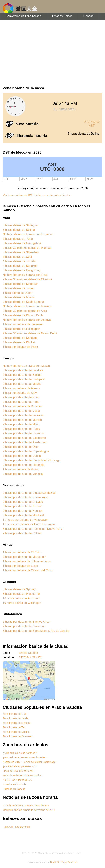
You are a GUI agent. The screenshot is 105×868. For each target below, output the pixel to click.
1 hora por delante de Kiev (20, 393)
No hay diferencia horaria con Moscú (26, 366)
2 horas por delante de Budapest (24, 379)
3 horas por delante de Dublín (22, 456)
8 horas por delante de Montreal (23, 515)
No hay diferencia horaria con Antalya (27, 320)
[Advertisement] (52, 52)
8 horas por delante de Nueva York (25, 497)
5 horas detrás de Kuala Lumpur (23, 302)
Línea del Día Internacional (18, 771)
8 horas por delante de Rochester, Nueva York (32, 529)
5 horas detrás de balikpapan (21, 329)
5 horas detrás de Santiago (20, 338)
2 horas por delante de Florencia (23, 465)
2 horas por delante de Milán (21, 424)
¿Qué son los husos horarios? (20, 753)
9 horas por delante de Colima (22, 533)
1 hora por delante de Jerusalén (23, 324)
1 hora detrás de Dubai (17, 293)
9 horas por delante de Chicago (23, 502)
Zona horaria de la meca (16, 723)
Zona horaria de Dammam (17, 736)
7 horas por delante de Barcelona (24, 626)
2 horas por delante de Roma (21, 397)
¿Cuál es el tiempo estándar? (19, 766)
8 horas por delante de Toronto (22, 506)
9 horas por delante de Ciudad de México (29, 493)
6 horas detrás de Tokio (18, 239)
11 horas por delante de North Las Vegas (29, 524)
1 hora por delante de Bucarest (23, 406)
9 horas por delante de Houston (23, 511)
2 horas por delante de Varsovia (23, 415)
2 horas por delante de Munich (22, 420)
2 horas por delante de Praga (21, 429)
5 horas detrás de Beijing (19, 230)
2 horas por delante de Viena (21, 411)
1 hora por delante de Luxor (21, 566)
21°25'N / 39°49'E (30, 657)
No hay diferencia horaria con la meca (27, 306)
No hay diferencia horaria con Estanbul (28, 234)
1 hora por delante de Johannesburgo (27, 561)
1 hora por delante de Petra (20, 347)
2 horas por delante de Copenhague (26, 451)
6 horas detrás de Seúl (17, 257)
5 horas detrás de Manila (19, 297)
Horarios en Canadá (14, 789)
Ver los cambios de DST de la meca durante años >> (37, 195)
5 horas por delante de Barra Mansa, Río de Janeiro (36, 631)
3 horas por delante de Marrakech (24, 557)
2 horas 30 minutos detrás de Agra (25, 311)
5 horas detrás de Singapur (20, 284)
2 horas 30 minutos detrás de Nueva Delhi (30, 333)
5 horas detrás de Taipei (18, 288)
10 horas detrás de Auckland (21, 598)
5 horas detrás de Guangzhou (22, 243)
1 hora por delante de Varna (21, 469)
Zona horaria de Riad (15, 714)
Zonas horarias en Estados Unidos (22, 775)
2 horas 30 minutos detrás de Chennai (27, 279)
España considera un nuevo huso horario (26, 805)
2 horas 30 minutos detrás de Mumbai (27, 248)
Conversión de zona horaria (23, 16)
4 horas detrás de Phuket (19, 342)
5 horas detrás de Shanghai (21, 225)
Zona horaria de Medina (16, 732)
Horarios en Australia (14, 784)
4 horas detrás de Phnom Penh (23, 315)
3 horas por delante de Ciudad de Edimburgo (32, 460)
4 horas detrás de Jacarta (19, 261)
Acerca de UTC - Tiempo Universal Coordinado (29, 762)
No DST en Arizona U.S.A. (18, 780)
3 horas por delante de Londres (23, 370)
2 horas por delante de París (21, 402)
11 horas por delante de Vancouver (25, 520)
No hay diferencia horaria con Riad (25, 275)
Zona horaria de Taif (14, 727)
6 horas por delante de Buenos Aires (26, 622)
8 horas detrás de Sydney (19, 589)
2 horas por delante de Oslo (21, 447)
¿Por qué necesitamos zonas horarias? (25, 757)
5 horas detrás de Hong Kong (22, 270)
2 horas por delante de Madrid (22, 384)
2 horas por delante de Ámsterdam (25, 442)
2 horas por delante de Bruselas (23, 433)
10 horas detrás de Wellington (22, 603)
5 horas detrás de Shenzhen (21, 252)
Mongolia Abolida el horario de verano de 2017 (29, 810)
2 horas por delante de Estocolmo (24, 438)
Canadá (89, 16)
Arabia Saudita (28, 653)
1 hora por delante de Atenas (21, 388)
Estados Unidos (62, 16)
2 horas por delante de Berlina (22, 375)
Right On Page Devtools (16, 827)
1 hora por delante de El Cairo (22, 552)
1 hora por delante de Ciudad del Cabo (28, 570)
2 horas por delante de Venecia (23, 474)
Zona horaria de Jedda (15, 718)
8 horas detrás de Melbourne (21, 594)
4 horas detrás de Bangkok (20, 266)
